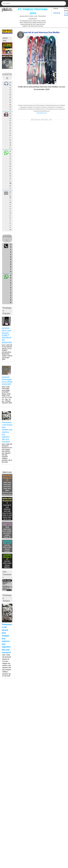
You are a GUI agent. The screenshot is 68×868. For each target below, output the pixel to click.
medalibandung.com (7, 557)
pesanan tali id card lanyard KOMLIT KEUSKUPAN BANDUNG (7, 335)
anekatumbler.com (7, 542)
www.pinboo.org (41, 113)
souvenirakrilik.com (7, 524)
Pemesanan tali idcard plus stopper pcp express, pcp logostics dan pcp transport (7, 432)
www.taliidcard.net (7, 501)
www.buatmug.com (7, 478)
